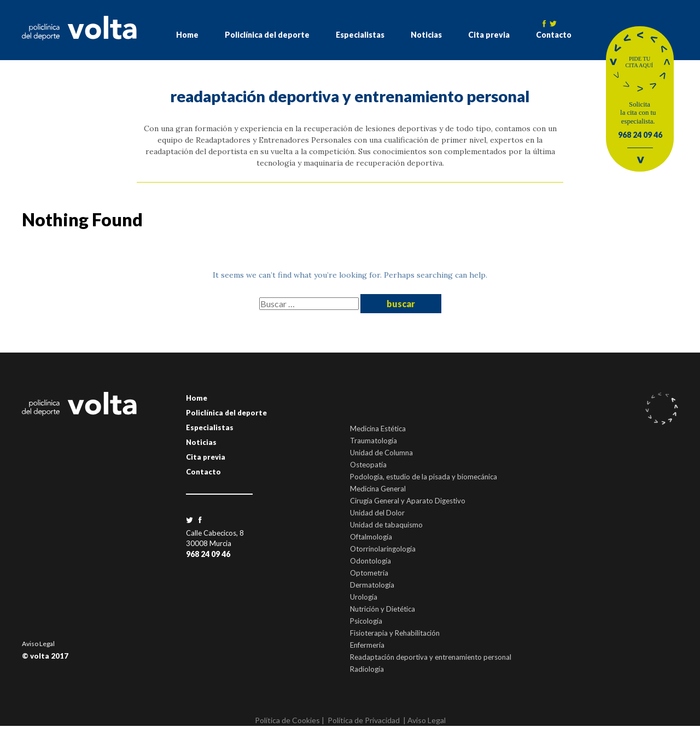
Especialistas (360, 35)
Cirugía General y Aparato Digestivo (408, 501)
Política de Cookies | (290, 720)
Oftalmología (371, 537)
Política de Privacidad (364, 720)
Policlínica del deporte (267, 35)
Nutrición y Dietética (383, 609)
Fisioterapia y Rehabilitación (395, 633)
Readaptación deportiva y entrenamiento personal (431, 657)
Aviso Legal (38, 644)
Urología (364, 597)
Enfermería (367, 645)
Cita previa (489, 35)
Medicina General (378, 489)
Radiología (367, 669)
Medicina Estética (378, 429)
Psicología (366, 621)
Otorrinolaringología (383, 549)
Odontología (371, 561)
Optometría (369, 573)
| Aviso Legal (424, 720)
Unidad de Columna (381, 453)
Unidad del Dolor (377, 513)
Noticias (426, 35)
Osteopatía (368, 465)
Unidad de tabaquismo (386, 525)
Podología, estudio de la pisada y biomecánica (424, 477)
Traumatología (374, 441)
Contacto (554, 35)
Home (187, 35)
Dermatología (372, 585)
